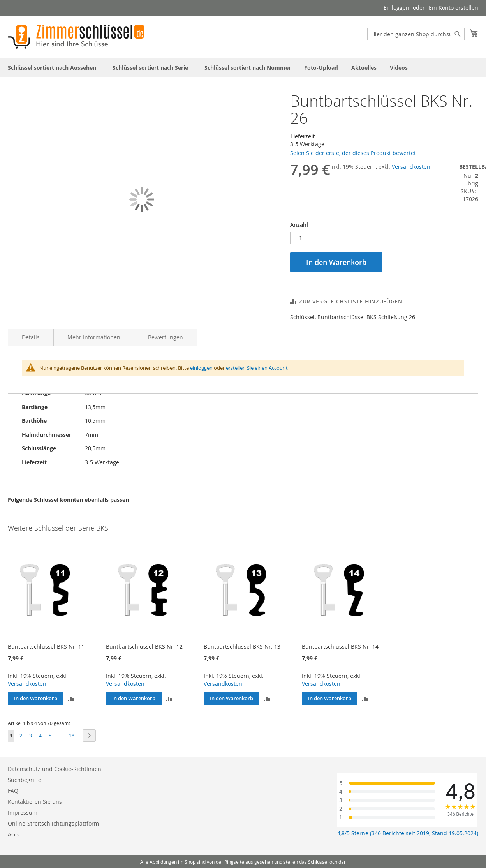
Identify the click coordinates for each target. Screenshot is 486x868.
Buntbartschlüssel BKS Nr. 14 (340, 647)
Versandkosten (411, 167)
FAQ (13, 791)
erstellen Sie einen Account (257, 368)
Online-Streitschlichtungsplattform (53, 823)
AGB (13, 834)
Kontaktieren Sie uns (35, 802)
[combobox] (416, 34)
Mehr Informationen (94, 337)
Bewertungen (166, 337)
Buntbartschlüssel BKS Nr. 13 (242, 647)
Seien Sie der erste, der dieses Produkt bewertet (353, 153)
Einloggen (396, 8)
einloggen (201, 368)
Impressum (23, 812)
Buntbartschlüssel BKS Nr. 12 (144, 647)
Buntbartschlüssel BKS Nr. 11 (46, 647)
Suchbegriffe (25, 780)
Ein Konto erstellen (453, 8)
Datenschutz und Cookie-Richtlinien (55, 769)
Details (31, 337)
